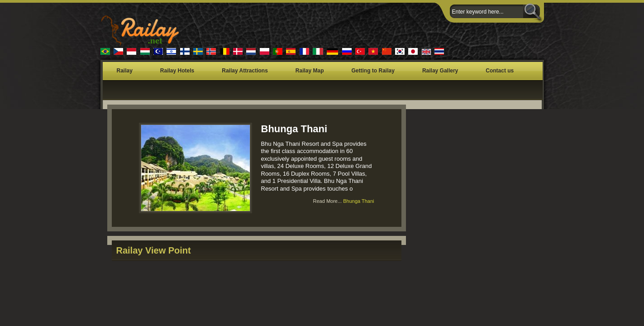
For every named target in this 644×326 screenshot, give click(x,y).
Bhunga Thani (294, 129)
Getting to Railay (373, 71)
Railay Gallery (440, 71)
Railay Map (310, 71)
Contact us (500, 71)
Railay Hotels (177, 71)
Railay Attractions (245, 71)
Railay (125, 71)
